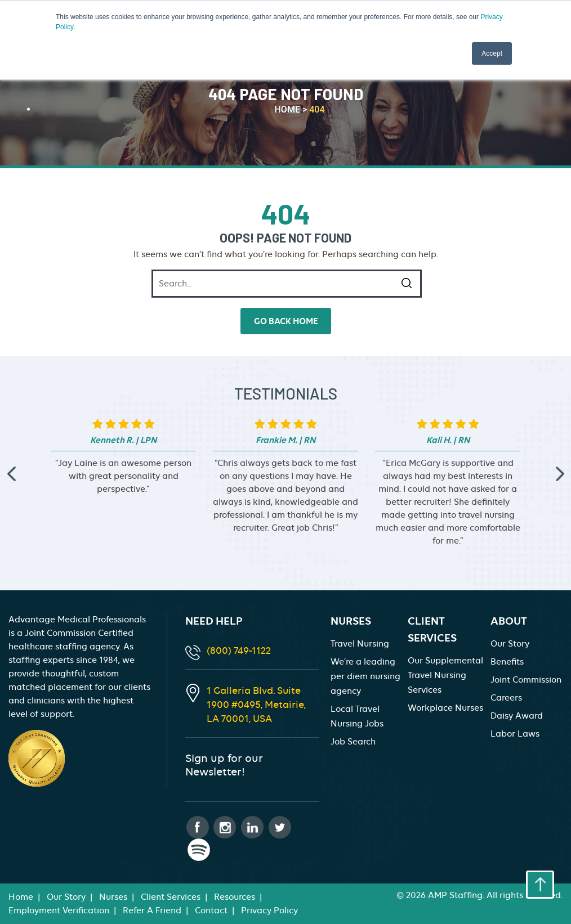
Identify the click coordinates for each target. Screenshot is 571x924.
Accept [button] (492, 53)
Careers (506, 698)
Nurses (113, 897)
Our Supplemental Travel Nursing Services (445, 675)
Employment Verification (59, 910)
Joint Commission (526, 680)
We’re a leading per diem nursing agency (365, 676)
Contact (211, 910)
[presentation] (11, 474)
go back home (286, 321)
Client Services (171, 897)
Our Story (510, 644)
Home (21, 897)
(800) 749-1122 (239, 651)
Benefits (507, 662)
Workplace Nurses (445, 708)
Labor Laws (515, 734)
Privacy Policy (269, 910)
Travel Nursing (360, 644)
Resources (235, 897)
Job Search (353, 742)
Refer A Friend (152, 910)
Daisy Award (517, 716)
